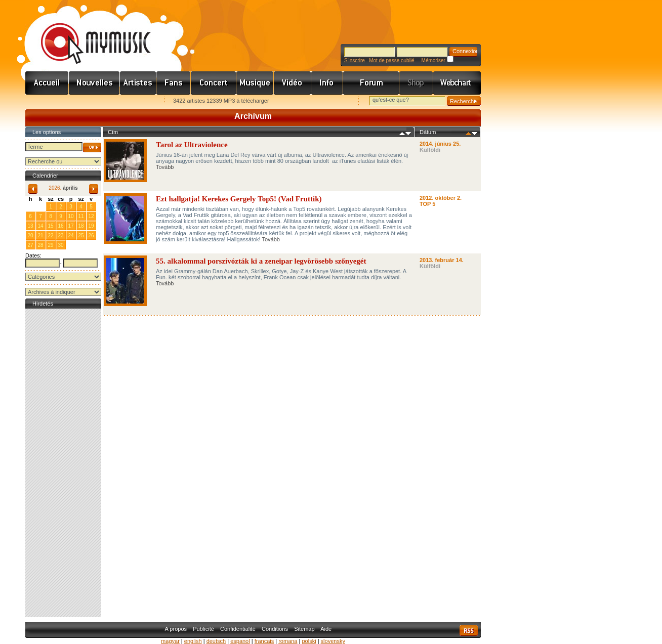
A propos (176, 629)
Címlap (47, 83)
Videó (293, 83)
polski (309, 641)
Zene (255, 83)
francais (264, 641)
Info (327, 83)
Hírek (94, 83)
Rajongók (174, 83)
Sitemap (304, 629)
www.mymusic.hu (87, 33)
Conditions (275, 629)
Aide (326, 629)
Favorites (46, 101)
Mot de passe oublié (392, 60)
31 (40, 206)
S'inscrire (355, 60)
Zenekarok (138, 83)
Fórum (371, 83)
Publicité (203, 629)
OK (92, 147)
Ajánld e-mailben (132, 101)
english (193, 641)
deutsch (216, 641)
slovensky (333, 641)
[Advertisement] (63, 463)
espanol (240, 641)
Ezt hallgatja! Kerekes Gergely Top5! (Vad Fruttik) (239, 199)
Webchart (457, 83)
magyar (170, 641)
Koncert (214, 83)
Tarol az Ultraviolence (192, 145)
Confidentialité (238, 629)
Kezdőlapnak (89, 101)
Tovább (165, 167)
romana (288, 641)
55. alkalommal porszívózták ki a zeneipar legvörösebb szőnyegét (261, 261)
